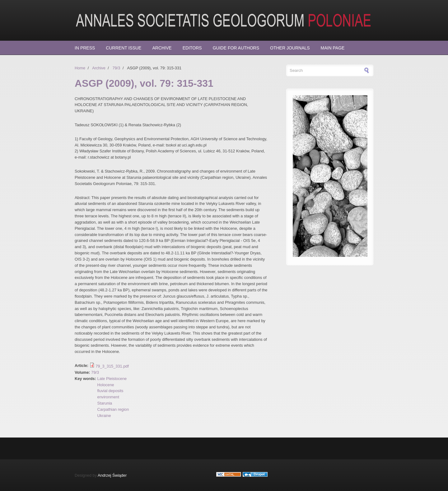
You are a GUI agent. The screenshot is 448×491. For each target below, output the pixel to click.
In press (85, 48)
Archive (162, 48)
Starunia (105, 403)
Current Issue (124, 48)
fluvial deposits (110, 391)
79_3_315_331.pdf (112, 366)
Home (80, 68)
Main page (333, 48)
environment (108, 397)
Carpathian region (113, 409)
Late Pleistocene (112, 379)
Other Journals (290, 48)
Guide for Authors (236, 48)
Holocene (106, 385)
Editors (192, 48)
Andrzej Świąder (112, 475)
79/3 (116, 68)
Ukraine (104, 416)
